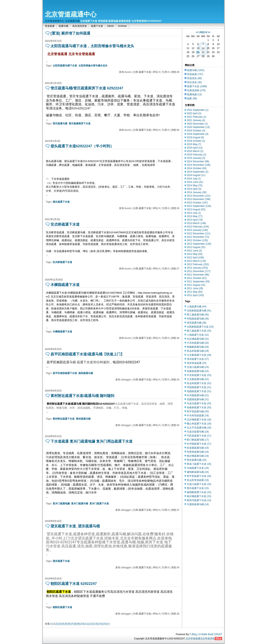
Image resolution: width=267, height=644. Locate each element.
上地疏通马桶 (197, 307)
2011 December (199, 271)
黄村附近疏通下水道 (64, 419)
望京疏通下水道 (61, 561)
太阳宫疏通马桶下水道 (65, 66)
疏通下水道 (97, 26)
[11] (87, 624)
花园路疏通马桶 (198, 399)
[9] (78, 624)
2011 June (195, 288)
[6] (69, 624)
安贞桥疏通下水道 (65, 224)
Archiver (122, 26)
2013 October (197, 203)
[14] (100, 624)
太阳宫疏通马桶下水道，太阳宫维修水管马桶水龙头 (92, 46)
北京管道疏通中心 (71, 14)
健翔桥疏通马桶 (198, 472)
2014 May (195, 185)
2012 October (197, 240)
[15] (104, 624)
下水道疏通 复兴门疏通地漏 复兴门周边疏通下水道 (91, 441)
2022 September (198, 110)
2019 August (195, 137)
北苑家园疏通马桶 (199, 311)
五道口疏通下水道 (199, 484)
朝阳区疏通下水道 (62, 607)
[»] (108, 624)
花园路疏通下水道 (199, 391)
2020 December (197, 124)
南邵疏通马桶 (86, 373)
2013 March (196, 223)
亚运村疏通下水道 (199, 383)
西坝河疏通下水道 (199, 500)
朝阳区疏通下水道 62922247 (74, 584)
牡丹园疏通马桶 (198, 395)
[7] (72, 624)
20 (198, 52)
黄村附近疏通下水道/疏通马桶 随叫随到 (82, 396)
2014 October (197, 168)
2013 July (194, 213)
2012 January (197, 268)
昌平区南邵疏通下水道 (65, 373)
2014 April (194, 189)
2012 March (196, 261)
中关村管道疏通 (198, 416)
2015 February (197, 155)
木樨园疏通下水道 (65, 285)
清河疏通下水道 (198, 359)
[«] (52, 624)
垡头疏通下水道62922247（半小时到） (82, 146)
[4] (63, 624)
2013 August (196, 209)
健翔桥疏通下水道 (199, 492)
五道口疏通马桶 (198, 367)
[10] (82, 624)
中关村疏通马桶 (198, 343)
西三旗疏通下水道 (199, 331)
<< (197, 32)
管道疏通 (50, 26)
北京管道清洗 (207, 639)
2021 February (197, 117)
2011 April (195, 295)
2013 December (199, 196)
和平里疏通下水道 (199, 476)
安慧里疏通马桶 (198, 452)
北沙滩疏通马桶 (198, 339)
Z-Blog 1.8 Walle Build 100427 (206, 634)
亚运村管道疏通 (198, 480)
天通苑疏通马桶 (198, 504)
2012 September (199, 244)
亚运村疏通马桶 (198, 351)
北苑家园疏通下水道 (200, 327)
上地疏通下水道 (198, 335)
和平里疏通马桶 (198, 412)
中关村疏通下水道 (199, 375)
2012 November (198, 237)
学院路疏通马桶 (198, 319)
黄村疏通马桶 (83, 419)
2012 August (196, 247)
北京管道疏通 (193, 639)
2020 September (198, 127)
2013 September (199, 206)
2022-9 (203, 32)
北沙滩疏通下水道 (199, 420)
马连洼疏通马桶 (198, 432)
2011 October (197, 278)
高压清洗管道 (80, 26)
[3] (60, 624)
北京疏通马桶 (72, 21)
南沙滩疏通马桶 (198, 456)
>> (209, 32)
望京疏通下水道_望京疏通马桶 (75, 526)
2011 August (196, 285)
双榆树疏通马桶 (198, 347)
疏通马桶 (63, 26)
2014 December (198, 161)
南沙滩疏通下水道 (199, 496)
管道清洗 (194, 78)
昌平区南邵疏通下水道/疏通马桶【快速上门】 (87, 354)
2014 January (197, 192)
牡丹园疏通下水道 (199, 444)
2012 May (195, 254)
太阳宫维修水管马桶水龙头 (93, 66)
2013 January (197, 230)
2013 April (195, 220)
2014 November (199, 165)
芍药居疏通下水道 (199, 436)
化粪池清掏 (196, 90)
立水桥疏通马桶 (198, 379)
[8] (75, 624)
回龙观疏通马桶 (198, 448)
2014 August (196, 175)
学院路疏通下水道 (199, 387)
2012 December (199, 234)
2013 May (195, 216)
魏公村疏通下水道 (199, 424)
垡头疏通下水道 (61, 202)
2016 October (196, 141)
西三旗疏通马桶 (198, 315)
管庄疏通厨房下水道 (80, 124)
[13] (96, 624)
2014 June (195, 182)
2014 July (194, 179)
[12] (91, 624)
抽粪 (192, 98)
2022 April (194, 113)
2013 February (198, 227)
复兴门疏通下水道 (99, 504)
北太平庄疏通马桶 (199, 428)
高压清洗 (194, 82)
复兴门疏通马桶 (80, 504)
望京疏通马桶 (197, 460)
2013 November (199, 199)
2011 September (198, 282)
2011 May (195, 292)
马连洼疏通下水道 (199, 403)
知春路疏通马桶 (198, 371)
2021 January (196, 120)
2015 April (195, 148)
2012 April (195, 258)
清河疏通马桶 (197, 323)
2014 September (198, 172)
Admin (110, 26)
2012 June (194, 251)
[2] (57, 624)
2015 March (195, 151)
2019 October (196, 131)
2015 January (196, 158)
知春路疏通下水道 (199, 407)
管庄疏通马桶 (60, 124)
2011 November (198, 275)
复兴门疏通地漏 (61, 504)
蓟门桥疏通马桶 (198, 440)
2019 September (198, 134)
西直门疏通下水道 (199, 464)
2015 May (194, 144)
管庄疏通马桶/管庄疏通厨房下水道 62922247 (87, 88)
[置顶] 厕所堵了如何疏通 (70, 33)
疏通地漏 (194, 94)
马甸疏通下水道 (198, 468)
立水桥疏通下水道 (199, 355)
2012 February (198, 264)
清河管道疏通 (197, 363)
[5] (66, 624)
